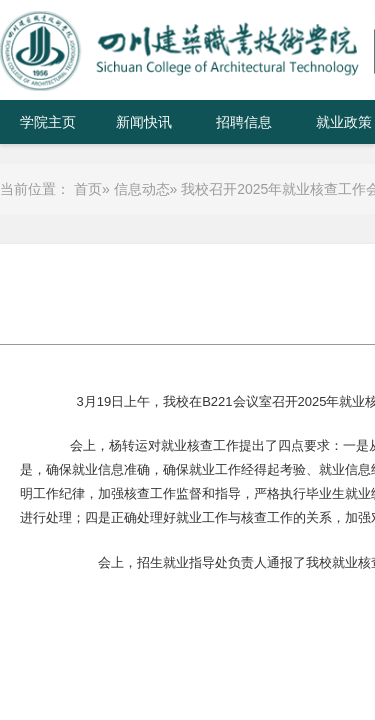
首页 (88, 189)
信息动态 (142, 189)
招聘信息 (244, 122)
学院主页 (48, 122)
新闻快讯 (144, 122)
